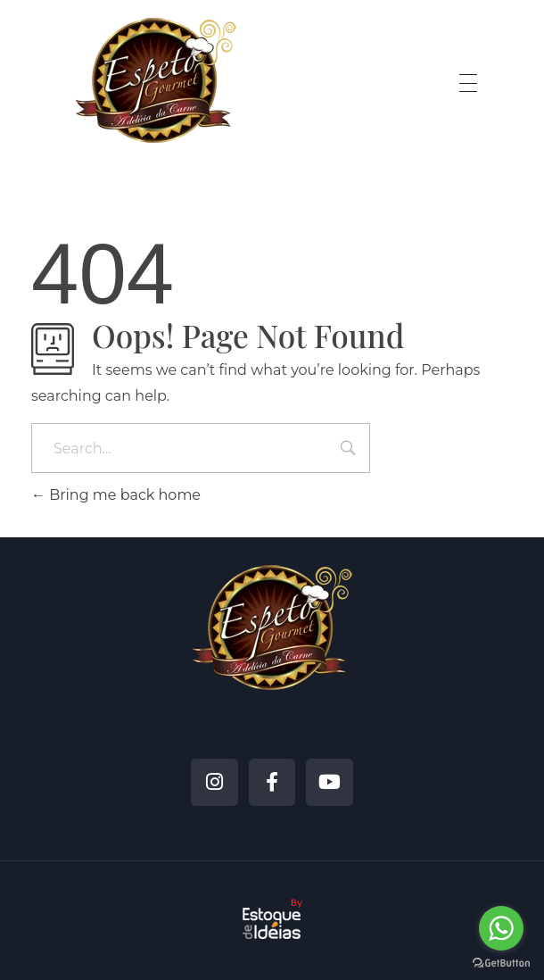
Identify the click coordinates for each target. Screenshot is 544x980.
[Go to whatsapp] (501, 928)
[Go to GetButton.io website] (501, 962)
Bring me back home (116, 495)
